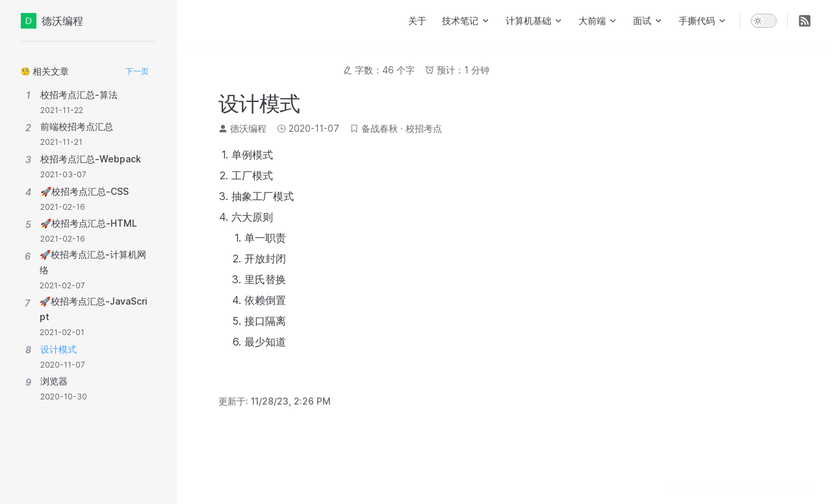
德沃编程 (52, 21)
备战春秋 (380, 128)
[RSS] (805, 21)
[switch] (764, 21)
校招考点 (424, 128)
